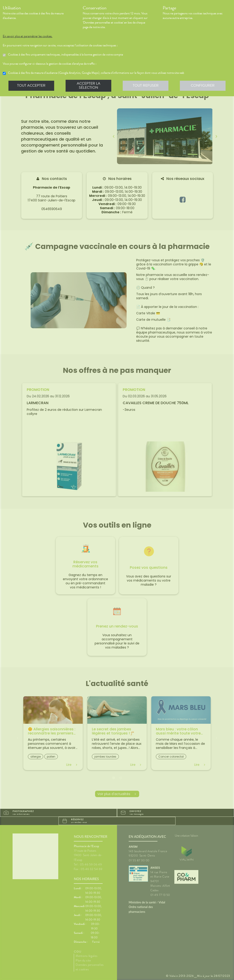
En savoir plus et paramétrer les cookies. (28, 36)
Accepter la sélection (89, 85)
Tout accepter (31, 85)
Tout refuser (146, 85)
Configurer (203, 85)
